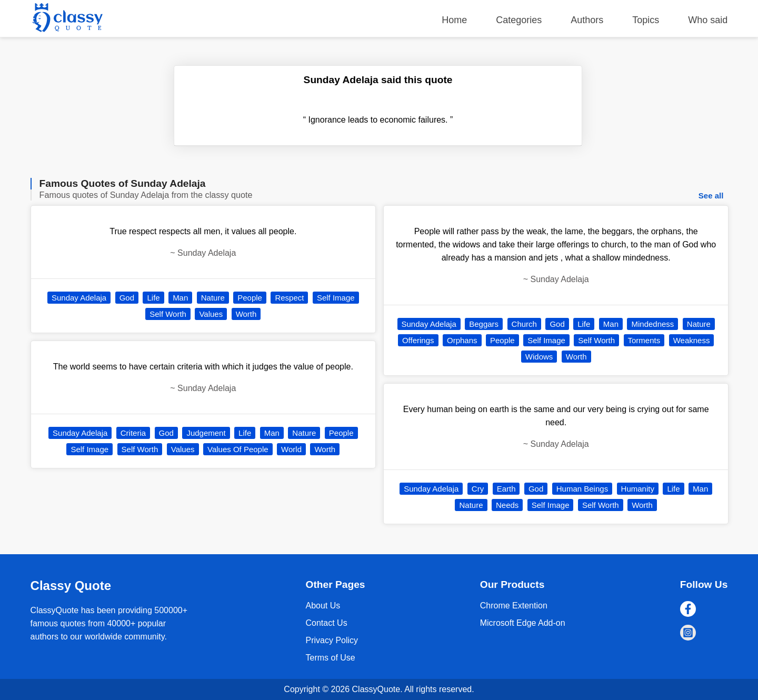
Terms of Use (330, 658)
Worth (246, 314)
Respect (289, 298)
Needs (507, 505)
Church (524, 324)
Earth (506, 489)
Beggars (484, 324)
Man (180, 298)
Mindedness (652, 324)
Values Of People (238, 449)
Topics (646, 20)
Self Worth (168, 314)
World (291, 449)
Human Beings (582, 489)
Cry (478, 489)
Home (454, 20)
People (250, 298)
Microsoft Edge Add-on (523, 623)
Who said (708, 20)
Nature (213, 298)
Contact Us (326, 623)
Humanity (638, 489)
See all (711, 196)
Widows (539, 357)
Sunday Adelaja (79, 298)
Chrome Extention (514, 606)
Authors (587, 20)
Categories (519, 20)
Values (211, 314)
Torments (644, 340)
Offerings (418, 340)
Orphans (462, 340)
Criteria (133, 433)
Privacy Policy (332, 640)
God (127, 298)
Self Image (336, 298)
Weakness (692, 340)
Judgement (206, 433)
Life (153, 298)
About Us (323, 606)
